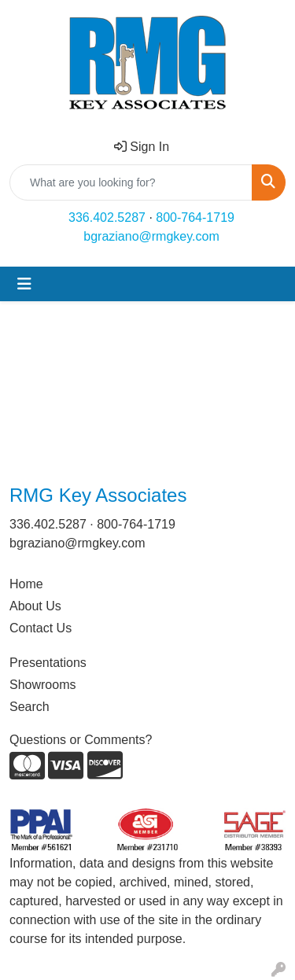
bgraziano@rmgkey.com (151, 236)
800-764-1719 (195, 217)
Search (29, 707)
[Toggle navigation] (24, 284)
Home (26, 584)
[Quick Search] (131, 182)
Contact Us (41, 628)
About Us (35, 606)
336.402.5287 (107, 217)
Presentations (48, 663)
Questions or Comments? (81, 740)
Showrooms (42, 685)
